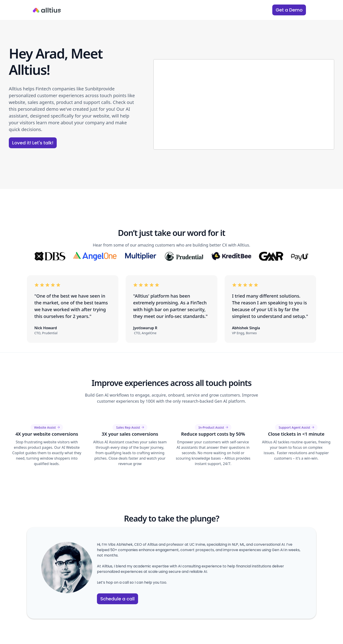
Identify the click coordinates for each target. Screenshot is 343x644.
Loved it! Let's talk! (33, 143)
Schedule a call (117, 599)
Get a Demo (289, 10)
